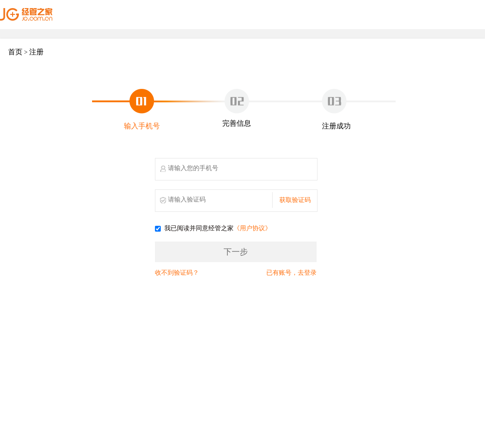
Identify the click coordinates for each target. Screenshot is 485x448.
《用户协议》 (252, 229)
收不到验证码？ (177, 273)
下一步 (236, 252)
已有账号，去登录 (291, 273)
